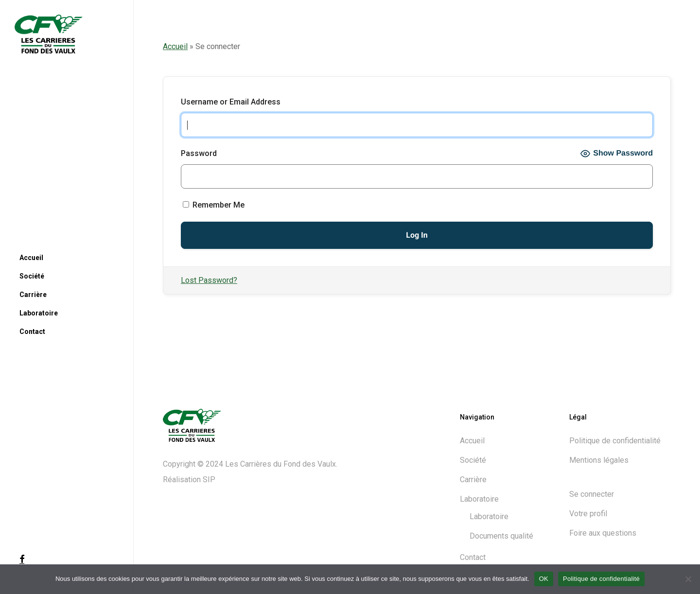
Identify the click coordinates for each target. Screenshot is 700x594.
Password (199, 153)
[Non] (688, 579)
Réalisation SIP (189, 480)
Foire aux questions (603, 533)
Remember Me (214, 205)
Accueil (175, 46)
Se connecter (592, 494)
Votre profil (588, 514)
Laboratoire (479, 499)
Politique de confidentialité (615, 441)
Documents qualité (501, 536)
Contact (473, 557)
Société (473, 460)
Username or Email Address (231, 102)
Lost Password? (209, 280)
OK (544, 579)
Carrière (473, 480)
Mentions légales (599, 460)
